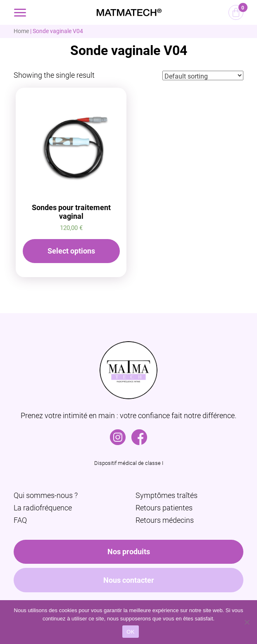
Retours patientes (164, 508)
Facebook (139, 434)
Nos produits (129, 552)
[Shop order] (203, 75)
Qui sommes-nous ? (46, 495)
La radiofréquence (43, 508)
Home (21, 31)
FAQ (20, 520)
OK (130, 632)
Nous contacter (129, 580)
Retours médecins (165, 520)
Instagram (118, 434)
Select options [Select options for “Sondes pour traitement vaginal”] (71, 251)
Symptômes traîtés (167, 495)
